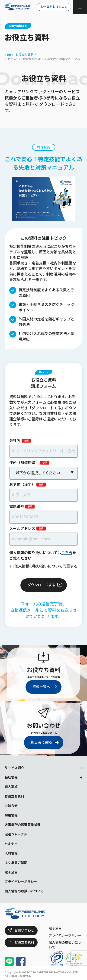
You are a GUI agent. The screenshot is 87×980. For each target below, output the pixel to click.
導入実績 (11, 787)
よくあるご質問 (16, 863)
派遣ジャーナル (16, 834)
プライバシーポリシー (65, 935)
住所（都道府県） (24, 463)
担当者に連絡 (41, 742)
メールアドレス (22, 529)
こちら (67, 553)
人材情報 (11, 853)
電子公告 (55, 928)
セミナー (11, 844)
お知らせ (11, 806)
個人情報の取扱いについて (24, 891)
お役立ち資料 (14, 796)
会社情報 (11, 777)
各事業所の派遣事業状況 (23, 825)
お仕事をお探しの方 (54, 7)
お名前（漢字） (22, 485)
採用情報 (11, 815)
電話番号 (17, 507)
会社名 (15, 441)
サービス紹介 (14, 768)
